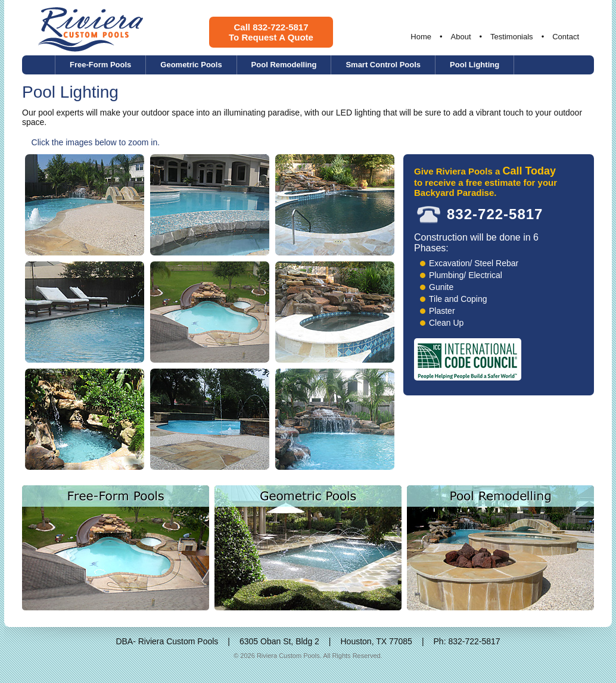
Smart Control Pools (383, 65)
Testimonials (512, 37)
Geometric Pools (191, 65)
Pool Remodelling (284, 65)
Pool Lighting (475, 65)
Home (421, 37)
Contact (566, 37)
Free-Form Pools (100, 65)
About (461, 37)
